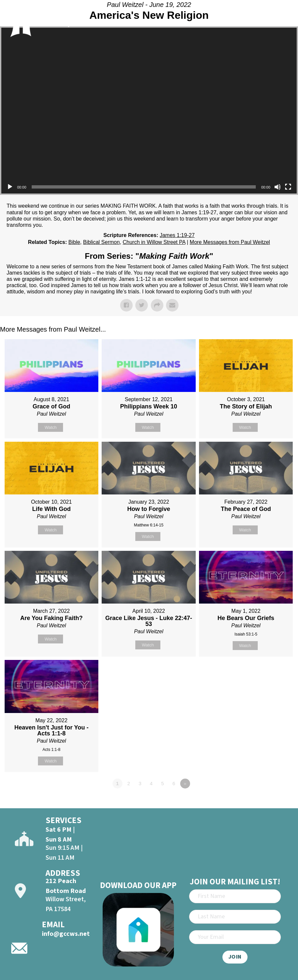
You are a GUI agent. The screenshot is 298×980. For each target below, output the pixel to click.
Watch (50, 427)
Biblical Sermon (101, 242)
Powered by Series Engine (274, 802)
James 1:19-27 (177, 235)
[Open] (284, 20)
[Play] (10, 187)
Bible (74, 242)
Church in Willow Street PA (154, 242)
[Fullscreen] (288, 187)
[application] (149, 111)
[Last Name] (235, 917)
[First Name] (235, 896)
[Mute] (278, 187)
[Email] (235, 937)
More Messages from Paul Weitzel (230, 242)
